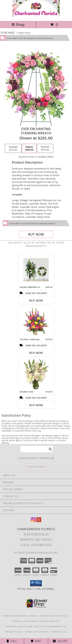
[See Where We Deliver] (36, 467)
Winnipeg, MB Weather (19, 626)
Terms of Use (59, 632)
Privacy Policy (14, 632)
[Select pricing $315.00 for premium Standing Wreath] (45, 148)
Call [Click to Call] (12, 641)
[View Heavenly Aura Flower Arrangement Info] (36, 375)
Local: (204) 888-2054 (36, 545)
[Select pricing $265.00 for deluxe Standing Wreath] (29, 148)
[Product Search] (37, 449)
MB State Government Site (50, 626)
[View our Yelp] (39, 521)
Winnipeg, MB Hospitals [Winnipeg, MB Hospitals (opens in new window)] (53, 616)
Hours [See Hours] (60, 641)
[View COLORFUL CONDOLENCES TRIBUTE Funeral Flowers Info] (36, 322)
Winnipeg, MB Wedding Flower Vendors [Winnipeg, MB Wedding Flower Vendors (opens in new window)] (36, 621)
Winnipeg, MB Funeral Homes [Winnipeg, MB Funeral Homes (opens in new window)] (20, 616)
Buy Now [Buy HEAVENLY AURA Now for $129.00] (36, 405)
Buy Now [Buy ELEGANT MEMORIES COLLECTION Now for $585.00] (36, 300)
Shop (18, 24)
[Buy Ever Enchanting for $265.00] (36, 234)
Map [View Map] (36, 641)
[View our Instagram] (33, 521)
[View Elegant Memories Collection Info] (36, 270)
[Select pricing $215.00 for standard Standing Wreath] (13, 148)
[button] (36, 583)
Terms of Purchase (37, 632)
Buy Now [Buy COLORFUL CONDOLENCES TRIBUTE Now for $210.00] (36, 353)
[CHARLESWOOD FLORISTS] (36, 16)
